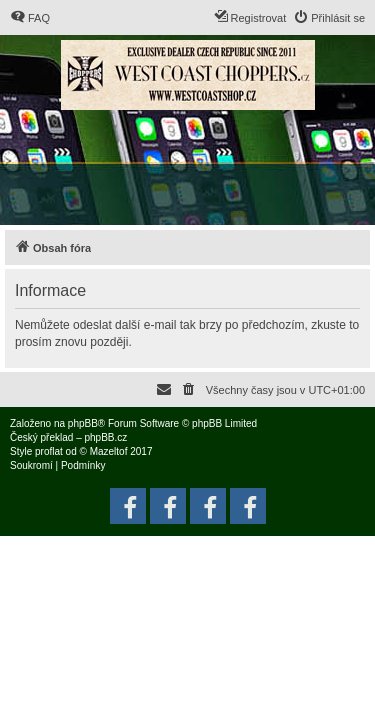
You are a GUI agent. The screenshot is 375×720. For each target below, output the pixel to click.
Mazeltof (109, 451)
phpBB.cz (105, 437)
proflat (49, 451)
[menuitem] (30, 18)
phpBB (83, 423)
